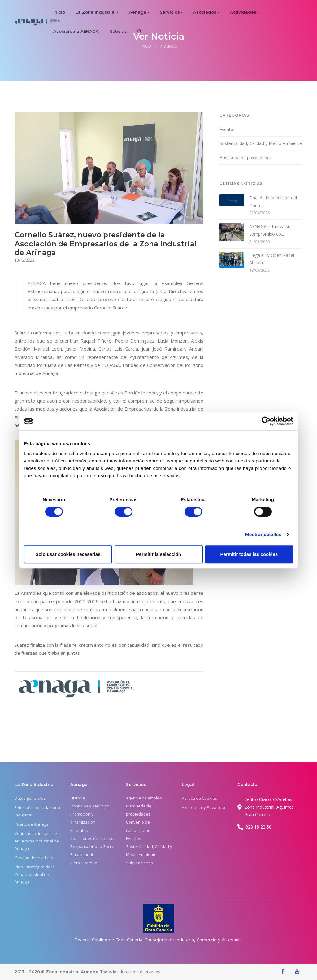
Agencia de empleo (144, 798)
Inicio (59, 12)
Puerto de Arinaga (32, 824)
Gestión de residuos (34, 858)
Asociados (205, 12)
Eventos (228, 129)
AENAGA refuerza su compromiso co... (270, 230)
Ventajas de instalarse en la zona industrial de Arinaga (37, 841)
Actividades (243, 12)
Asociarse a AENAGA (76, 31)
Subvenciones (139, 863)
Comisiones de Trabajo (92, 838)
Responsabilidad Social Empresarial (92, 850)
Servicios (170, 12)
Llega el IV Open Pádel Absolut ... (272, 259)
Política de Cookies (199, 798)
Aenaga (138, 12)
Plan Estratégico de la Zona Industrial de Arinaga (35, 874)
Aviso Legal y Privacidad (204, 807)
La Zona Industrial (96, 12)
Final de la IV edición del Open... (273, 202)
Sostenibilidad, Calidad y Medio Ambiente (261, 143)
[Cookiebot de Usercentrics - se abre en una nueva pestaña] (266, 421)
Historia (78, 798)
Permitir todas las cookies (249, 554)
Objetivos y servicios (90, 806)
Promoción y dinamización (83, 818)
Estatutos (79, 830)
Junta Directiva (84, 863)
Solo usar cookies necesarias (68, 554)
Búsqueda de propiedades (246, 158)
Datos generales (30, 798)
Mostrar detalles (263, 534)
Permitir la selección (158, 554)
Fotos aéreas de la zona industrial (37, 811)
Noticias (118, 31)
